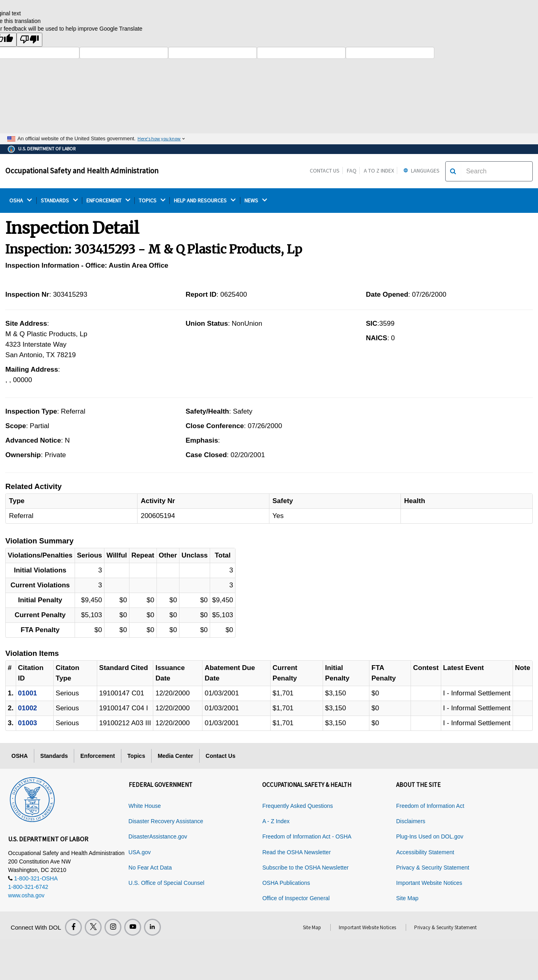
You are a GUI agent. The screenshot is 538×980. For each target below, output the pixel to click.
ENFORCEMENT (108, 201)
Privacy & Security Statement (433, 868)
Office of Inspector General (296, 898)
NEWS (256, 201)
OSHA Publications (286, 883)
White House (145, 806)
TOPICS (152, 201)
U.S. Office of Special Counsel (167, 883)
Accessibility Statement (425, 852)
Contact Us (325, 171)
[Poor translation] (29, 40)
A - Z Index (276, 821)
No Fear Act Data (150, 868)
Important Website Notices (429, 883)
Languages (420, 171)
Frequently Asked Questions (297, 806)
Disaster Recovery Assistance (166, 821)
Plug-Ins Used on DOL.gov (430, 836)
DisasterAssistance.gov (158, 836)
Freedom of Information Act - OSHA (307, 836)
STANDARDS (59, 201)
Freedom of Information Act (430, 806)
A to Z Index (379, 171)
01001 (28, 693)
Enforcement (98, 756)
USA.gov (140, 852)
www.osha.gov (26, 895)
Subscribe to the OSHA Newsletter (305, 868)
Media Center (175, 756)
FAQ (352, 171)
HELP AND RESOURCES (205, 201)
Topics (136, 756)
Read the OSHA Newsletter (296, 852)
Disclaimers (411, 821)
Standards (54, 756)
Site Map (407, 898)
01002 (28, 708)
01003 (28, 723)
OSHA (21, 201)
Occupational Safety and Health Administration (82, 171)
